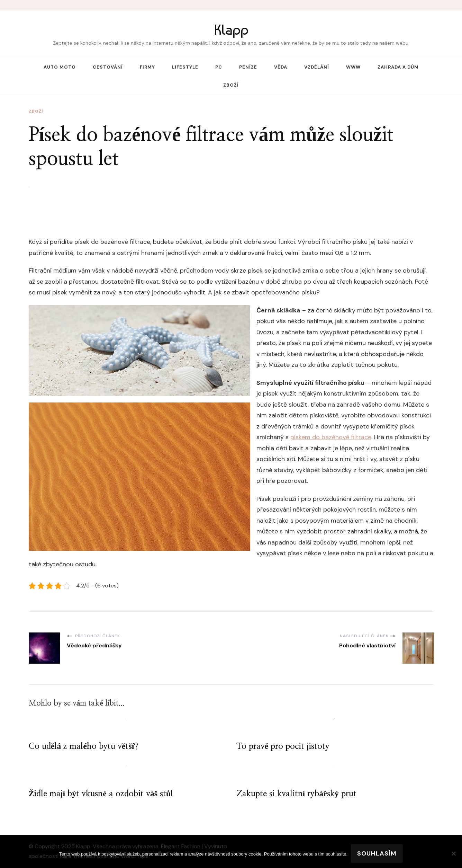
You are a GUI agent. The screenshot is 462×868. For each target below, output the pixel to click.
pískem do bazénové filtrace (331, 437)
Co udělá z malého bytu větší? (84, 746)
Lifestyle (185, 67)
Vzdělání (317, 67)
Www (353, 67)
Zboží (231, 85)
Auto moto (60, 67)
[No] (453, 853)
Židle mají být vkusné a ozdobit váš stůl (101, 794)
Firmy (147, 67)
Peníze (248, 67)
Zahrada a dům (398, 67)
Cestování (108, 67)
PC (219, 67)
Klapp (231, 30)
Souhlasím (377, 853)
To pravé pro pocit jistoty (283, 746)
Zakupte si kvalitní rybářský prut (296, 794)
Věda (281, 67)
